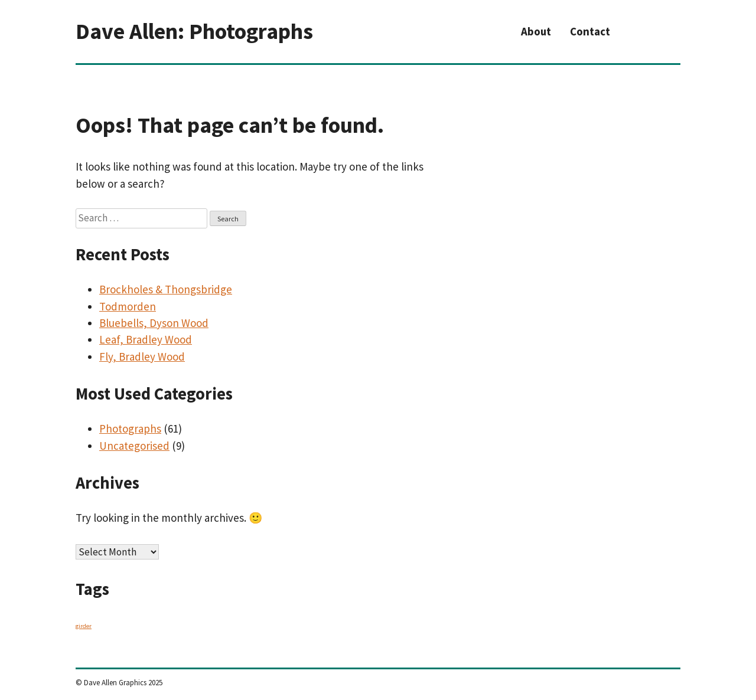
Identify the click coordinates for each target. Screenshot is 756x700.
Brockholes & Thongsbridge (166, 289)
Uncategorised (134, 446)
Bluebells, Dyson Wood (154, 323)
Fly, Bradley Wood (142, 356)
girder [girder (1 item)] (84, 626)
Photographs (130, 428)
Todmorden (128, 306)
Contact (590, 31)
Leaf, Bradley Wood (146, 339)
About (536, 31)
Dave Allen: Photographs (194, 31)
